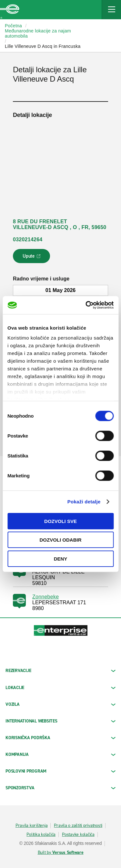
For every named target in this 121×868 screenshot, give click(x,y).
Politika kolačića (41, 835)
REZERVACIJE (60, 671)
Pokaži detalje (84, 502)
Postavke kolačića (78, 835)
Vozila (60, 704)
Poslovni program (60, 771)
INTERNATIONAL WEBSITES (60, 721)
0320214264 (28, 239)
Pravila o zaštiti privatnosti (78, 826)
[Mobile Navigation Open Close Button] (111, 10)
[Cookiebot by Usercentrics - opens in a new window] (86, 305)
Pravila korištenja (32, 826)
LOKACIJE (60, 688)
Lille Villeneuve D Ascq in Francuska (43, 46)
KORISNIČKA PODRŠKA (60, 738)
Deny (61, 558)
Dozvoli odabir (61, 540)
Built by (61, 853)
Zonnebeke (45, 597)
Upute (32, 258)
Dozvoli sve (60, 521)
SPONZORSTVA (60, 788)
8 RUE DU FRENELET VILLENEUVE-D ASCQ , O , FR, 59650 (60, 224)
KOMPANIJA (60, 754)
